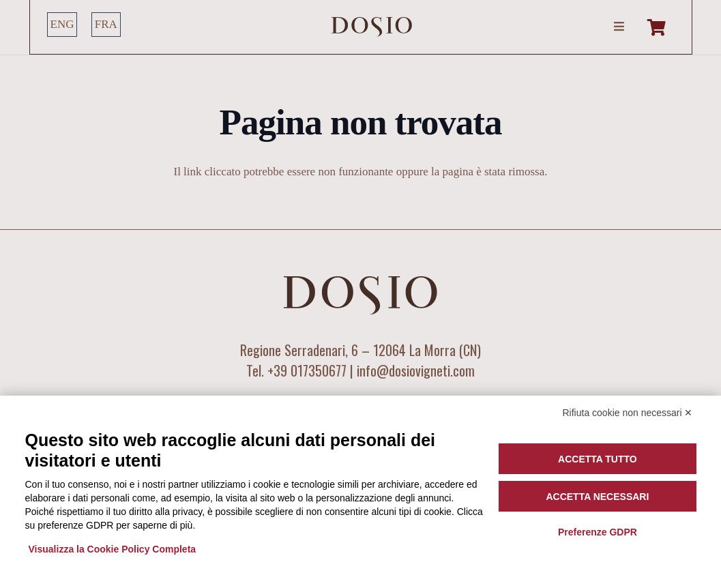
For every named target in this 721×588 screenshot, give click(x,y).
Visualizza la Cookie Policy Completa (113, 549)
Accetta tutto (598, 459)
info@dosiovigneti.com (416, 370)
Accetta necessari (597, 497)
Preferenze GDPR (598, 532)
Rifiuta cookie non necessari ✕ (628, 413)
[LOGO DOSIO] (372, 27)
